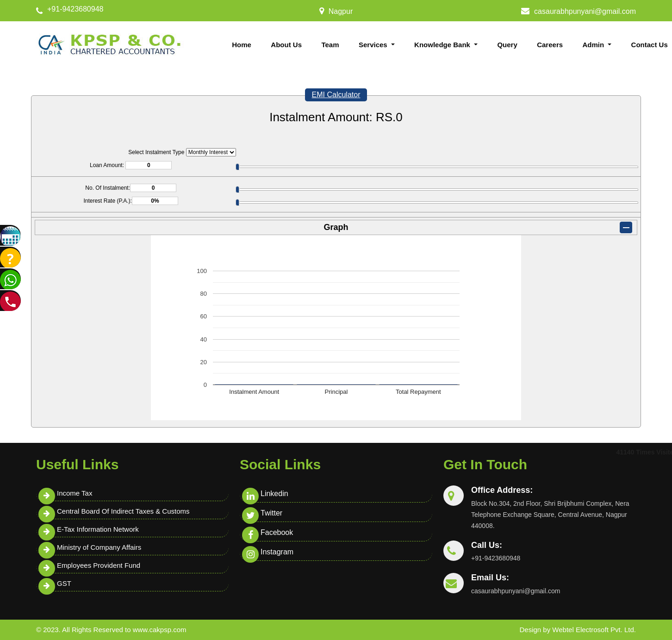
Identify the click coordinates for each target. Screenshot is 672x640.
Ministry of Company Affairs (99, 547)
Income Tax (75, 493)
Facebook (277, 532)
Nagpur (341, 11)
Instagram (277, 552)
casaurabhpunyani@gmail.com (585, 11)
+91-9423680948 (75, 9)
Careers (550, 45)
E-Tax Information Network (98, 529)
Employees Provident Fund (99, 565)
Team (330, 45)
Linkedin (274, 494)
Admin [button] (594, 45)
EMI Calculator (336, 95)
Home (242, 45)
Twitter (271, 513)
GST (64, 583)
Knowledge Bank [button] (443, 45)
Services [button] (374, 45)
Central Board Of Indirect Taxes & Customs (123, 511)
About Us (286, 45)
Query (507, 45)
